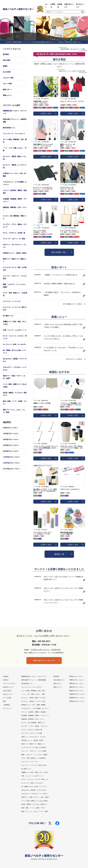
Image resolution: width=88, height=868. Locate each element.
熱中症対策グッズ (9, 128)
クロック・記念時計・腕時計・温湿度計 (15, 192)
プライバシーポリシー (10, 684)
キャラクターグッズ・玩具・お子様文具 (15, 269)
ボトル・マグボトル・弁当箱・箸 (14, 233)
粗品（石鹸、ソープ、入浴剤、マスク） (15, 403)
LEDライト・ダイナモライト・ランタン (15, 246)
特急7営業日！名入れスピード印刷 (73, 49)
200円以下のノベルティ (11, 439)
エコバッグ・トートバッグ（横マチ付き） (15, 309)
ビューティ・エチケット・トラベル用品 (15, 277)
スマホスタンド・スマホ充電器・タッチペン (15, 183)
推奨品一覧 (59, 554)
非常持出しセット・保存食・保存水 (15, 253)
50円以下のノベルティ (10, 428)
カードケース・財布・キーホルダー (15, 344)
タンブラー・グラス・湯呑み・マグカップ (15, 226)
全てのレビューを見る (74, 359)
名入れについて (8, 694)
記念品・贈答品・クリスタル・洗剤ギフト (15, 394)
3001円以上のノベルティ (77, 701)
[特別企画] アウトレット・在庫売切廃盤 (15, 121)
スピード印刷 (7, 84)
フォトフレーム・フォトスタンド (14, 134)
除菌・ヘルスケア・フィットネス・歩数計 (15, 286)
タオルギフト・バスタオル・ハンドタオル (15, 369)
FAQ (4, 701)
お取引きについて (8, 687)
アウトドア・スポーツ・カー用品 (14, 239)
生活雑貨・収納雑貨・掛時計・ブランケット (15, 200)
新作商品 (6, 54)
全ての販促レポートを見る (72, 304)
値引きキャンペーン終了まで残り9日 (72, 71)
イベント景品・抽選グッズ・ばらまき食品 (15, 386)
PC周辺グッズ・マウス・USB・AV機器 (15, 175)
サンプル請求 (7, 698)
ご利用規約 (6, 705)
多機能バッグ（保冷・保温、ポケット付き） (15, 323)
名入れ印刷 (7, 72)
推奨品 (5, 66)
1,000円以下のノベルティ (12, 457)
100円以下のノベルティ (11, 434)
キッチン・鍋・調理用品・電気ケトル (15, 217)
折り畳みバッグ (8, 316)
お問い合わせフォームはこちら (44, 660)
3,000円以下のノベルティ (12, 463)
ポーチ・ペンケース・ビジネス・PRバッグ (15, 337)
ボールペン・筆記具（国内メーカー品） (15, 158)
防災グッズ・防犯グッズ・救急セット (15, 260)
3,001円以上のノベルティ (12, 469)
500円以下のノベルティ (11, 451)
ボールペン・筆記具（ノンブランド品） (15, 166)
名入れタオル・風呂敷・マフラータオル (15, 360)
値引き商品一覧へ (59, 252)
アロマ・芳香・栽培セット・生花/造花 (15, 294)
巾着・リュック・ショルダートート (15, 330)
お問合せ (6, 680)
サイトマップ (7, 708)
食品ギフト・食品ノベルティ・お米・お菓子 (14, 377)
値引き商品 (7, 60)
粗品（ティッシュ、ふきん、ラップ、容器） (14, 411)
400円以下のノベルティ (11, 445)
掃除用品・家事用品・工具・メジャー (15, 209)
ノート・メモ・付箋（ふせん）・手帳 (15, 149)
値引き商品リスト (59, 680)
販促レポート (7, 89)
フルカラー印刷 (8, 78)
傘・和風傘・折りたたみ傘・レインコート (15, 352)
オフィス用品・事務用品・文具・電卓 (15, 141)
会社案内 (6, 676)
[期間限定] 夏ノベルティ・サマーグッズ (15, 112)
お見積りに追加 (46, 114)
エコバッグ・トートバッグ (12, 301)
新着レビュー (7, 95)
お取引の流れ (7, 691)
